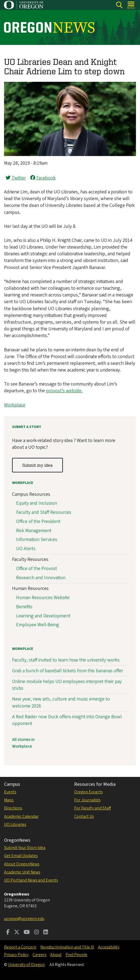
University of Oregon (26, 965)
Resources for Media (95, 784)
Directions (13, 808)
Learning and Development (43, 616)
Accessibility (109, 947)
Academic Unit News (22, 872)
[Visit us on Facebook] (8, 933)
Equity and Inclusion (37, 503)
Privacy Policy (16, 955)
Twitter (16, 178)
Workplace (15, 405)
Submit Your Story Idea (25, 848)
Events (10, 792)
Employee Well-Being (38, 625)
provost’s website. (64, 391)
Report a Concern (20, 947)
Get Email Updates (21, 856)
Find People (76, 955)
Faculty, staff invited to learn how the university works (66, 660)
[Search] (119, 5)
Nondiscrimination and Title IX (67, 947)
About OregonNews (22, 864)
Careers (39, 955)
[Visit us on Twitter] (17, 933)
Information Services (37, 539)
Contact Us (84, 816)
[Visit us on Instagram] (37, 933)
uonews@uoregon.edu (24, 919)
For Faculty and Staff (93, 808)
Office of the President (38, 521)
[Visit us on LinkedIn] (46, 933)
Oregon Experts (88, 792)
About (56, 955)
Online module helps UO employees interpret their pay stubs (67, 685)
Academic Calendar (21, 816)
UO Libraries (15, 825)
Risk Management (34, 531)
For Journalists (87, 800)
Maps (9, 800)
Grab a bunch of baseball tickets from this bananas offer (68, 671)
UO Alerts (26, 549)
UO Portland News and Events (31, 880)
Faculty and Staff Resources (44, 512)
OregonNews (17, 840)
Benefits (24, 607)
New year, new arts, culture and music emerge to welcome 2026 (61, 702)
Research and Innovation (41, 578)
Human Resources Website (43, 598)
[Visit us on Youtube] (27, 933)
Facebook (43, 178)
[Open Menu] (131, 5)
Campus (12, 784)
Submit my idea (37, 465)
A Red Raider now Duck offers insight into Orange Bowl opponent (67, 720)
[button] (70, 155)
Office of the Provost (37, 569)
